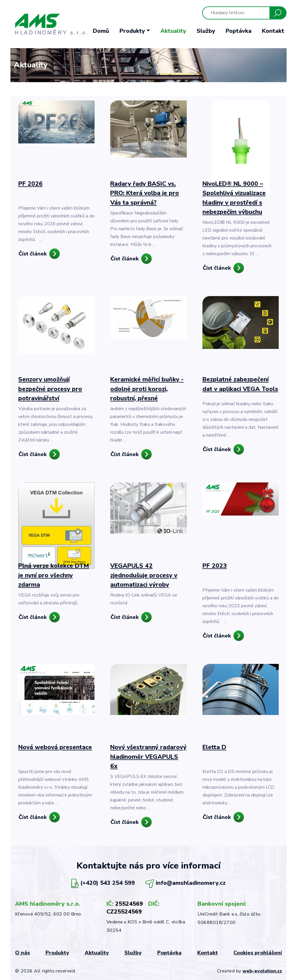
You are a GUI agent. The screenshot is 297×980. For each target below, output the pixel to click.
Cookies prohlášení (258, 953)
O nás (22, 953)
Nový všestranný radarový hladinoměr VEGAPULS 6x (148, 757)
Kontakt (273, 31)
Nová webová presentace (55, 747)
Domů (101, 31)
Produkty (57, 953)
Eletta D (214, 747)
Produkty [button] (132, 31)
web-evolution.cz (262, 971)
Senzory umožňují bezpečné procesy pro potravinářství (50, 389)
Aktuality (173, 31)
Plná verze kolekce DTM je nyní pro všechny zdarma (54, 575)
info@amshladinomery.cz (191, 883)
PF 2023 (215, 566)
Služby (206, 31)
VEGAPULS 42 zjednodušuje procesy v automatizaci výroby (144, 575)
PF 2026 (30, 184)
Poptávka (239, 31)
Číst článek (33, 254)
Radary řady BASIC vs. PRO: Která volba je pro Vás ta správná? (145, 193)
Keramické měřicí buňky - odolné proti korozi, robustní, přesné (147, 389)
